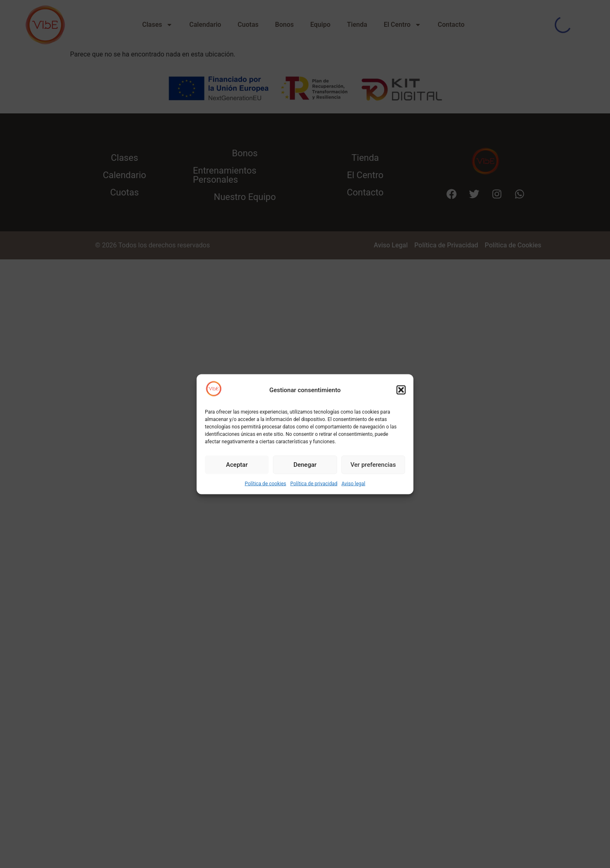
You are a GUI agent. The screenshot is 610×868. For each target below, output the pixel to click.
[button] (401, 390)
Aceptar (237, 465)
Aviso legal (353, 483)
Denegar (305, 465)
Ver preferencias (373, 465)
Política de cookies (266, 483)
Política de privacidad (314, 483)
